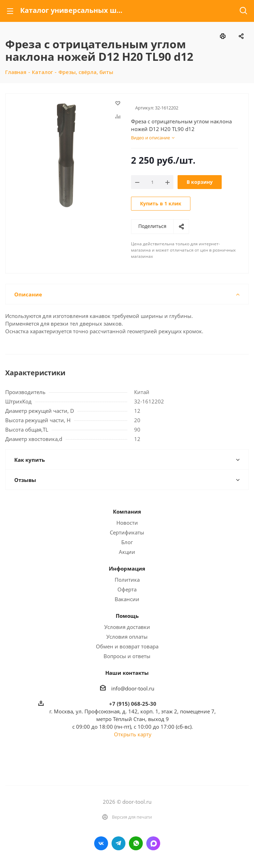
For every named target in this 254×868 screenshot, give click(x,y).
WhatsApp (136, 843)
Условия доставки (127, 627)
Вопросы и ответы (127, 656)
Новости (127, 523)
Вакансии (127, 599)
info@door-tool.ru (133, 688)
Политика (127, 580)
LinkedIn (153, 843)
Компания (127, 511)
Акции (127, 552)
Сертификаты (127, 532)
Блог (127, 542)
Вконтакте (101, 843)
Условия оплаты (127, 637)
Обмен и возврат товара (127, 646)
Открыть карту (133, 734)
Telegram (118, 843)
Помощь (127, 616)
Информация (127, 568)
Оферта (127, 589)
